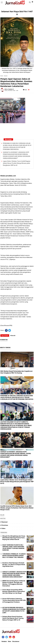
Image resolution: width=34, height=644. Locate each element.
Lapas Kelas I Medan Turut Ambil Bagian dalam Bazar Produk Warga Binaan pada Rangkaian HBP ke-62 (17, 163)
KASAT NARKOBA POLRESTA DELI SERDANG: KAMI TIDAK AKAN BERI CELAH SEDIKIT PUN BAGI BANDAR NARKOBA (13, 547)
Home (2, 76)
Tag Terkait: (5, 336)
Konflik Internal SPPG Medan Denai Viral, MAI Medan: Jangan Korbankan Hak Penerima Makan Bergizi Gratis (17, 508)
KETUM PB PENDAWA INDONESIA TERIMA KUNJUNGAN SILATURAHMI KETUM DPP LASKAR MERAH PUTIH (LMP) (14, 610)
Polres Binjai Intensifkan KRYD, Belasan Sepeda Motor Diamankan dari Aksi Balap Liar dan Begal (14, 591)
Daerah (6, 76)
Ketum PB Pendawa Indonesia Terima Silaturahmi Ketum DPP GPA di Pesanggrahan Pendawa (14, 600)
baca (25, 90)
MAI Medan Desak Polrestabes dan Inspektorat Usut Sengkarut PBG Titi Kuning (16, 372)
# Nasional (4, 522)
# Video (3, 528)
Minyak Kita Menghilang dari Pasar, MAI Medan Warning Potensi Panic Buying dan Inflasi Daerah (14, 538)
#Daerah (13, 336)
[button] (32, 1)
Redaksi (4, 641)
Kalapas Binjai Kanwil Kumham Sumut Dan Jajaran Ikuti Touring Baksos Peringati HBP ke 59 (13, 618)
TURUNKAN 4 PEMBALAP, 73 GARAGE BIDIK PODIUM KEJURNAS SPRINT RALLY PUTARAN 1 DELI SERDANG (14, 556)
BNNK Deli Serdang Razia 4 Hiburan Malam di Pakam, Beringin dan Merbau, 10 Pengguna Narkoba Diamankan (14, 583)
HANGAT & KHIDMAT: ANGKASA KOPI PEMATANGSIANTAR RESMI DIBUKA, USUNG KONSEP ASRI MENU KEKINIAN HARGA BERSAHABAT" (17, 155)
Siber (10, 641)
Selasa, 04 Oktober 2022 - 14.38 (11, 90)
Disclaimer (16, 641)
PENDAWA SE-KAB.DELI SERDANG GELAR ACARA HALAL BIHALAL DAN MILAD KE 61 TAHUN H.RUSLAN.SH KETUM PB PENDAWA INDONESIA (17, 146)
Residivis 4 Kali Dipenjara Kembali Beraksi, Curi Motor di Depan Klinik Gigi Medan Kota (14, 565)
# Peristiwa (4, 525)
